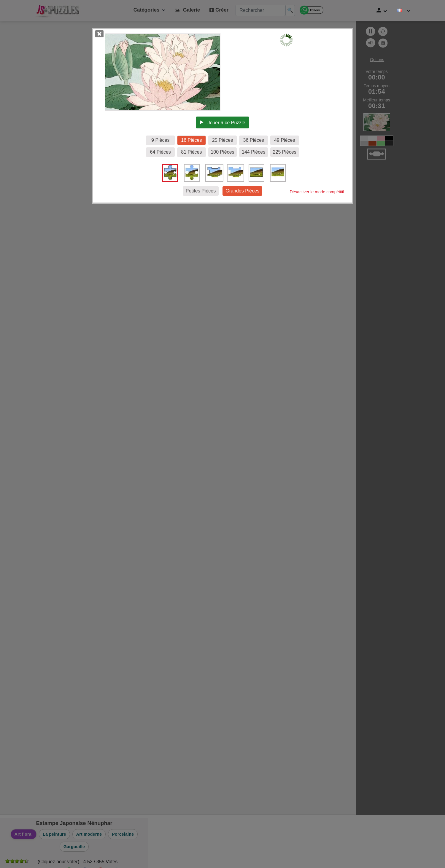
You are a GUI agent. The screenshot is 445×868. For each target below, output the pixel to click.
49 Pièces (285, 140)
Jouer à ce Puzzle (223, 122)
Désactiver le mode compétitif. (317, 192)
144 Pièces (254, 152)
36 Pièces (254, 140)
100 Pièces (222, 152)
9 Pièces (160, 140)
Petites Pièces (201, 191)
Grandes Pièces (242, 191)
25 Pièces (223, 140)
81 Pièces (191, 152)
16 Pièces (191, 140)
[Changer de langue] (404, 10)
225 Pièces (285, 152)
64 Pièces (160, 152)
